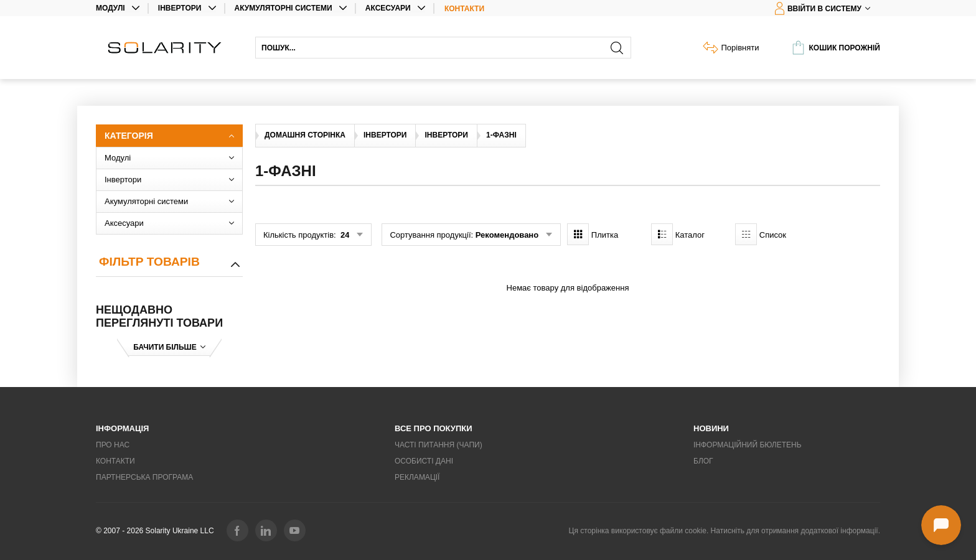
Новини (711, 428)
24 (344, 235)
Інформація (122, 428)
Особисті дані (424, 461)
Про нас (113, 445)
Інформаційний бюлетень (748, 445)
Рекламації (417, 477)
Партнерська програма (144, 477)
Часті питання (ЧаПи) (439, 445)
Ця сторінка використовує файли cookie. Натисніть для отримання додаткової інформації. (725, 531)
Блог (703, 461)
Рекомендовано (507, 235)
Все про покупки (434, 428)
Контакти (464, 9)
